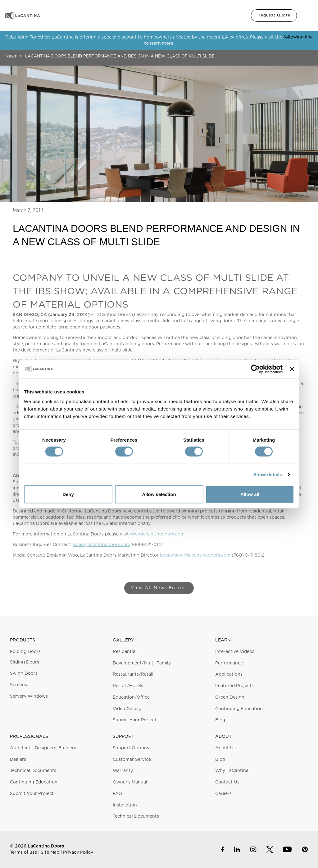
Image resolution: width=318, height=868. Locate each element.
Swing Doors (24, 673)
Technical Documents (33, 771)
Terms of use (23, 852)
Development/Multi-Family (142, 663)
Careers (223, 794)
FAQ (117, 794)
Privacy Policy (78, 852)
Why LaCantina (232, 771)
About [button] (223, 737)
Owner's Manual (130, 782)
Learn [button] (223, 640)
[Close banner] (292, 369)
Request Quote (274, 15)
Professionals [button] (29, 737)
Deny (68, 494)
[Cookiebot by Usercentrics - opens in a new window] (255, 369)
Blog (220, 720)
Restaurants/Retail (133, 674)
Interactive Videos (235, 652)
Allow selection (159, 494)
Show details (268, 474)
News (11, 56)
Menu (307, 16)
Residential (125, 652)
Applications (229, 674)
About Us (225, 748)
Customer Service (132, 760)
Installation (125, 805)
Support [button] (123, 737)
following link (298, 37)
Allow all (250, 494)
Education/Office (131, 697)
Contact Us (227, 782)
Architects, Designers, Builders (43, 748)
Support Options (131, 748)
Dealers (18, 760)
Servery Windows (29, 696)
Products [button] (23, 640)
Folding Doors (25, 652)
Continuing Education (239, 709)
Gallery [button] (123, 640)
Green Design (230, 697)
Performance (229, 663)
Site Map (50, 852)
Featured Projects (234, 686)
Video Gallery (127, 709)
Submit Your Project (135, 720)
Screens (18, 685)
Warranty (123, 771)
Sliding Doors (25, 662)
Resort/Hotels (128, 686)
